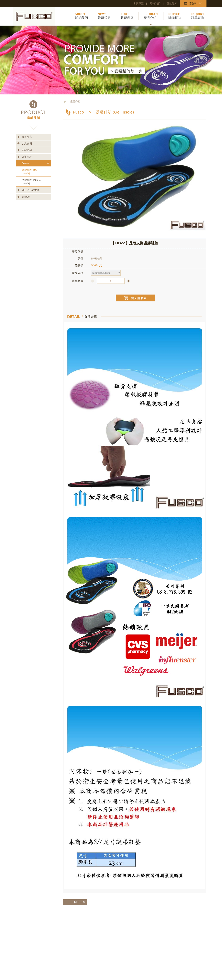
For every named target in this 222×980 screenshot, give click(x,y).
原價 (80, 259)
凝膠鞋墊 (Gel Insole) (30, 172)
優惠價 (79, 265)
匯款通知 (172, 3)
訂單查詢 (198, 16)
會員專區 (139, 3)
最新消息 (104, 16)
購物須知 (175, 16)
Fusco (25, 163)
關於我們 (81, 16)
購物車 (195, 3)
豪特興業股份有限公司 (34, 16)
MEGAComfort (30, 190)
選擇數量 (78, 281)
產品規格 (78, 273)
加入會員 (27, 144)
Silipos (26, 197)
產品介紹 (151, 16)
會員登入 (27, 137)
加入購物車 (135, 298)
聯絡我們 (155, 3)
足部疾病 (127, 16)
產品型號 (78, 252)
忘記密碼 (27, 150)
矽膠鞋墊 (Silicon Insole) (32, 182)
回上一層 (73, 902)
